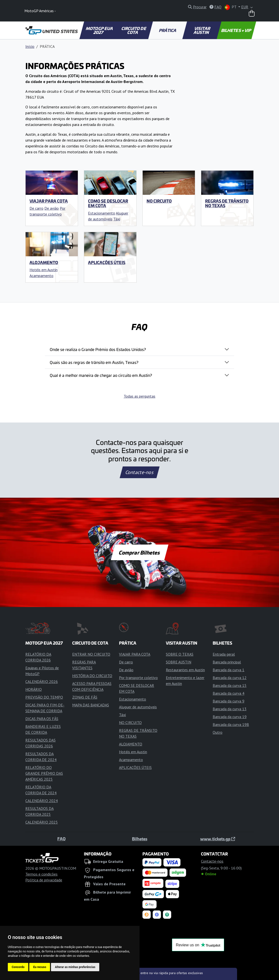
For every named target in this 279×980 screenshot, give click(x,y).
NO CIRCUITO (159, 201)
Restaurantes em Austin (185, 670)
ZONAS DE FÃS (85, 697)
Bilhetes (140, 839)
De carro (36, 208)
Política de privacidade (44, 880)
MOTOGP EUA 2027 (100, 30)
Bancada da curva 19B (231, 724)
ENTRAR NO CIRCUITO (91, 654)
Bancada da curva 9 (229, 701)
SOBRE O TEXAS (180, 654)
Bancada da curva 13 (230, 709)
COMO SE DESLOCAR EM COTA (108, 203)
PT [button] (231, 7)
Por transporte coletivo (138, 678)
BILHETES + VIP (237, 30)
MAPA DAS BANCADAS (91, 705)
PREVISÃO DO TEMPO (44, 697)
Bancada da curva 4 (229, 693)
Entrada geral (224, 654)
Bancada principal (227, 662)
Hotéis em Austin (44, 270)
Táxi (117, 219)
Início (30, 46)
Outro (218, 732)
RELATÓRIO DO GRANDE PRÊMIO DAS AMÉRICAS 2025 (44, 773)
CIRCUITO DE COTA (134, 30)
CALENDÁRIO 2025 (42, 822)
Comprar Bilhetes (140, 552)
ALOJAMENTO (44, 262)
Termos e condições (41, 874)
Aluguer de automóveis (138, 707)
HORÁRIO (34, 689)
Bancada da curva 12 (230, 678)
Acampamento (41, 276)
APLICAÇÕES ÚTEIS (107, 262)
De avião (52, 208)
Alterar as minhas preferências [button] (75, 967)
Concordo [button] (18, 967)
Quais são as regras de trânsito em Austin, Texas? (94, 362)
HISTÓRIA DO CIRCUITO (92, 676)
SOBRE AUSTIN (179, 662)
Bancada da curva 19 (230, 717)
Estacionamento (102, 213)
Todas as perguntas (139, 396)
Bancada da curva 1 (229, 670)
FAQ (61, 839)
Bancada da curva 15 (230, 685)
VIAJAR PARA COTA (49, 201)
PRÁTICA (168, 30)
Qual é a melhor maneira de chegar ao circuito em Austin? (101, 375)
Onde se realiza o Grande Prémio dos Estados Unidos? (98, 349)
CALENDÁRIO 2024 (42, 801)
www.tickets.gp (218, 839)
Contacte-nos (139, 472)
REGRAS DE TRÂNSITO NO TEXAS (227, 203)
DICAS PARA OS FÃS (42, 719)
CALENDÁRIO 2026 (42, 681)
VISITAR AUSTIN (202, 30)
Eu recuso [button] (40, 967)
